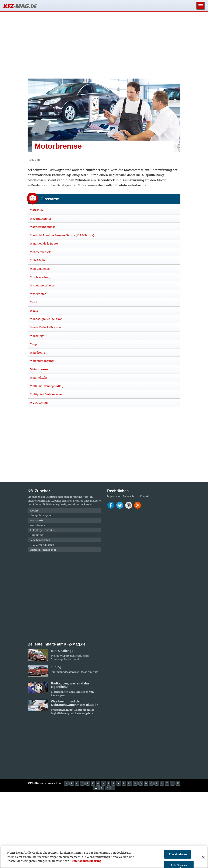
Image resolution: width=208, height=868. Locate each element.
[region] (104, 857)
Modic (34, 311)
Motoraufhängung (42, 361)
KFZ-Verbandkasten (42, 545)
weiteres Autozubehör (43, 550)
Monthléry (37, 336)
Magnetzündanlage (43, 227)
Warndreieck (38, 525)
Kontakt (145, 496)
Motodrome (37, 352)
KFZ (20, 6)
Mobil (33, 302)
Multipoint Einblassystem (47, 394)
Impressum (114, 496)
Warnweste (37, 520)
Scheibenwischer (40, 540)
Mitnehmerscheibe (42, 285)
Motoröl (35, 510)
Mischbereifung (40, 277)
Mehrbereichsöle (41, 252)
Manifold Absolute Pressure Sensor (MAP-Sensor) (62, 235)
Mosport (35, 344)
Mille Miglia (38, 260)
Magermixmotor (40, 218)
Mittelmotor (38, 294)
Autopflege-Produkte (42, 530)
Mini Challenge (40, 269)
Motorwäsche (39, 377)
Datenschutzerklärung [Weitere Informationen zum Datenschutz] (87, 861)
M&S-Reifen (38, 210)
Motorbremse (39, 369)
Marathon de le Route (44, 243)
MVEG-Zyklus (39, 403)
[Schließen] (203, 857)
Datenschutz (130, 496)
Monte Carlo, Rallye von (45, 327)
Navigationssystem (41, 515)
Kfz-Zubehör (54, 500)
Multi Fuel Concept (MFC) (46, 386)
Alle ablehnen (178, 854)
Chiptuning (37, 535)
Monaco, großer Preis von (46, 319)
